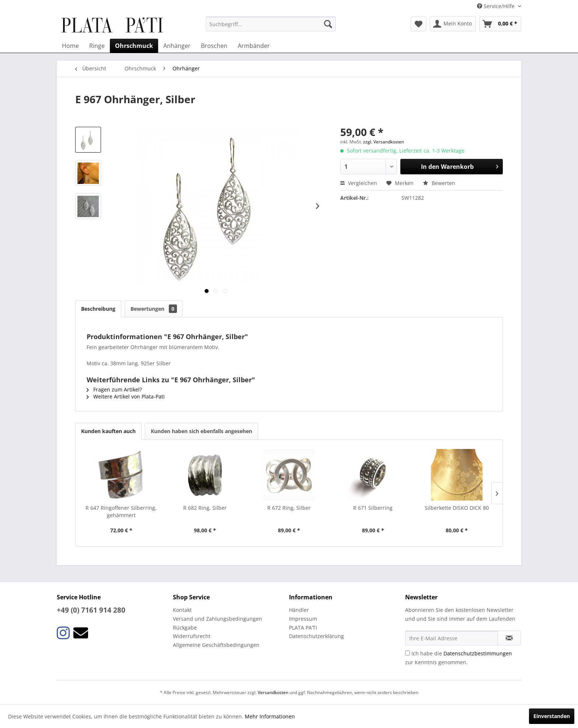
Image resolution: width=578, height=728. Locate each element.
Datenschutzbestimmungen (478, 653)
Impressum (303, 619)
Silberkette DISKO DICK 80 (457, 508)
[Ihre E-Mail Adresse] (452, 638)
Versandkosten (273, 692)
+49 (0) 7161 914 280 (91, 610)
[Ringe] (97, 46)
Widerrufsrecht (192, 636)
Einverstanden (552, 716)
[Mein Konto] (453, 24)
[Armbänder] (254, 46)
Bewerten (439, 183)
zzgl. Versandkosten (384, 142)
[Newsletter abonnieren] (509, 638)
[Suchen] (328, 24)
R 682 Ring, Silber (205, 508)
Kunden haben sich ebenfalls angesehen (201, 431)
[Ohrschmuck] (134, 46)
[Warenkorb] (500, 24)
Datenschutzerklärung (316, 636)
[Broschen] (214, 46)
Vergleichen (359, 183)
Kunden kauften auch (108, 431)
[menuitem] (271, 24)
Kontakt (182, 610)
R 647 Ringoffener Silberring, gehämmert (121, 511)
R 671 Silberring (373, 508)
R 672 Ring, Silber (289, 508)
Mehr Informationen (270, 716)
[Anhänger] (177, 46)
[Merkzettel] (419, 24)
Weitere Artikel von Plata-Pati (126, 396)
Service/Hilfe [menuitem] (497, 6)
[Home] (70, 46)
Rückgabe (185, 628)
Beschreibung (98, 309)
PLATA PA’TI (303, 628)
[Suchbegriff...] (271, 24)
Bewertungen (154, 309)
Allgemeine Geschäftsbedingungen (216, 645)
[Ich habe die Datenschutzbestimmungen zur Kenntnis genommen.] (408, 653)
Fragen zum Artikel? (114, 389)
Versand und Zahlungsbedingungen (217, 619)
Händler (299, 610)
